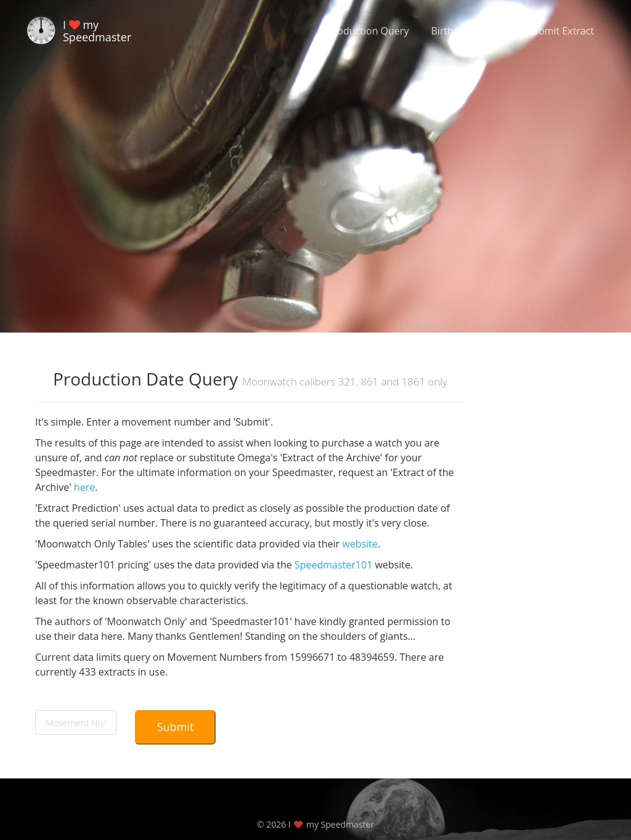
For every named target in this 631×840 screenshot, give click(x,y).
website (360, 544)
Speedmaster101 (333, 565)
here (84, 487)
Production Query (368, 31)
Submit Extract (560, 31)
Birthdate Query (468, 31)
